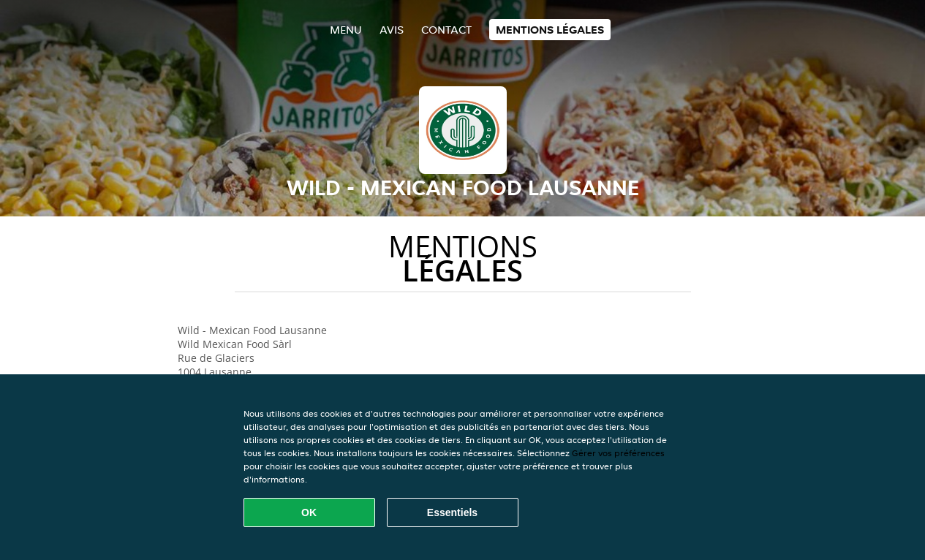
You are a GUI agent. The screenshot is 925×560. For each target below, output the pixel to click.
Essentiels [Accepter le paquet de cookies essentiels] (452, 512)
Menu (346, 30)
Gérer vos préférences (618, 453)
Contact (446, 30)
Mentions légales (550, 30)
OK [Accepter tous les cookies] (309, 512)
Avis (392, 30)
